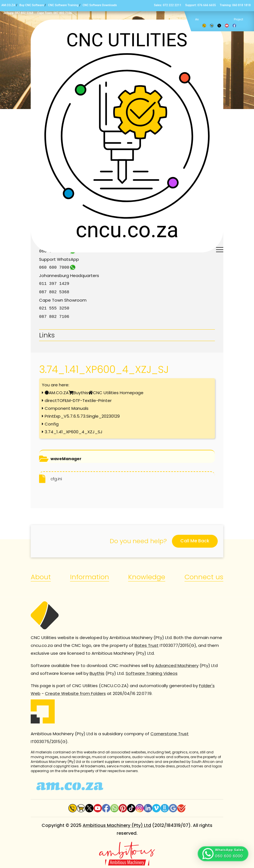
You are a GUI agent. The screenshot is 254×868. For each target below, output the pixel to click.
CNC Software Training (63, 5)
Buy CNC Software (32, 5)
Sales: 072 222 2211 (168, 5)
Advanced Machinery (177, 664)
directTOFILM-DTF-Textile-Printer (78, 399)
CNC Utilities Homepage (118, 391)
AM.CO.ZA (8, 5)
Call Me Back (195, 539)
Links (47, 333)
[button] (223, 854)
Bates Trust (147, 644)
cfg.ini (56, 477)
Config (52, 422)
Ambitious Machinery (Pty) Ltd (117, 824)
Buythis (81, 391)
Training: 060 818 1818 (235, 5)
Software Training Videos (152, 672)
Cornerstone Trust (170, 732)
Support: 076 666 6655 (201, 5)
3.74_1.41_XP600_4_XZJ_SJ (74, 430)
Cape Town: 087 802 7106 (54, 13)
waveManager (66, 457)
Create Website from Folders (75, 692)
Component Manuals (67, 407)
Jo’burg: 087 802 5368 (18, 13)
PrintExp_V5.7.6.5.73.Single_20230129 (82, 414)
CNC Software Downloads (100, 5)
